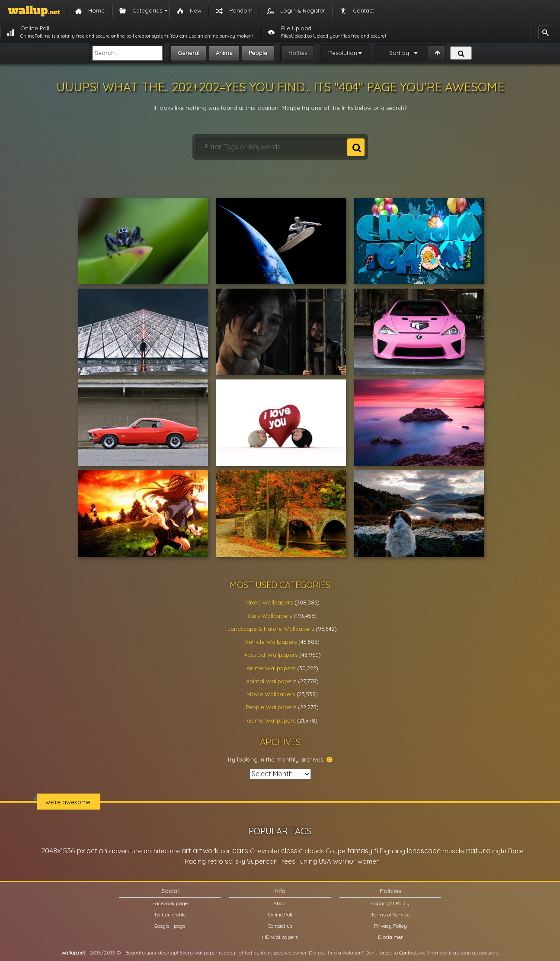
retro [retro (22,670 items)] (215, 861)
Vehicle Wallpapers (271, 642)
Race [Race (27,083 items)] (516, 851)
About (280, 903)
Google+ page (170, 926)
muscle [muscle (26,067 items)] (453, 851)
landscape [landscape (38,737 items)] (424, 851)
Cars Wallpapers (270, 616)
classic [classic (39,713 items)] (292, 850)
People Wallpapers (271, 707)
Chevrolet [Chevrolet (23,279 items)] (265, 851)
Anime (224, 53)
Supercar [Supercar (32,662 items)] (262, 861)
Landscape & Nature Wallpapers (271, 629)
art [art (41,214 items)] (186, 850)
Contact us (280, 926)
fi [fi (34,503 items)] (376, 851)
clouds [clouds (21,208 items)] (314, 851)
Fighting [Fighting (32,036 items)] (392, 851)
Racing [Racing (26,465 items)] (195, 861)
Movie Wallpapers (271, 694)
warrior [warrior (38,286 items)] (344, 861)
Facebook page (170, 903)
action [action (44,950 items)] (97, 850)
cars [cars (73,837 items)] (240, 850)
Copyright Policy (390, 903)
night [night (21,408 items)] (499, 851)
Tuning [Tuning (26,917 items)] (307, 861)
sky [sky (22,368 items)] (240, 861)
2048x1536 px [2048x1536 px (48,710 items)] (63, 850)
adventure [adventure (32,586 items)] (125, 851)
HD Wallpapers (280, 937)
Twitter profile (170, 914)
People (258, 53)
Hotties (298, 53)
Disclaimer (390, 937)
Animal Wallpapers (271, 681)
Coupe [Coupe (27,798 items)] (336, 851)
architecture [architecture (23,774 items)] (162, 851)
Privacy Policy (390, 926)
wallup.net (73, 953)
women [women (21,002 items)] (369, 861)
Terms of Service (390, 914)
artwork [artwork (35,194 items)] (206, 851)
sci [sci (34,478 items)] (229, 861)
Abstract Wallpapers (271, 655)
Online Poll (280, 914)
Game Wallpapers (271, 720)
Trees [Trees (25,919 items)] (287, 861)
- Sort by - (399, 53)
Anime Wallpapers (271, 668)
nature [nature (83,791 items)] (478, 850)
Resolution (343, 53)
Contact (408, 953)
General (189, 53)
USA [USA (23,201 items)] (325, 861)
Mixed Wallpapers (269, 602)
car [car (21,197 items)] (226, 851)
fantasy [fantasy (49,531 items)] (360, 850)
